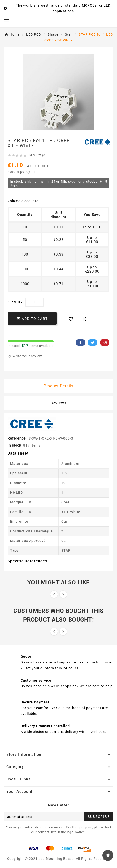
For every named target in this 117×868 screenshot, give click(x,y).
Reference (17, 438)
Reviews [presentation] (58, 403)
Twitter (93, 342)
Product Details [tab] (58, 386)
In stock (14, 445)
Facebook (80, 342)
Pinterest (105, 342)
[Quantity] (35, 302)
